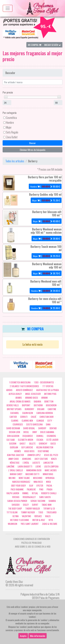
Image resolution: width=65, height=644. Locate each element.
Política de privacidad (31, 543)
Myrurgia (50, 478)
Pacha (49, 486)
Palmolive (31, 489)
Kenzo (54, 459)
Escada (40, 440)
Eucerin (13, 444)
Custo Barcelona (34, 424)
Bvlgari (41, 409)
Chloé (34, 417)
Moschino (38, 478)
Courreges (18, 424)
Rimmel (25, 493)
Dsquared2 (28, 436)
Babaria (37, 402)
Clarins (15, 421)
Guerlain (14, 447)
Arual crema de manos (20, 402)
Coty (50, 421)
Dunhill (40, 436)
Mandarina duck (34, 470)
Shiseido (16, 505)
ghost (23, 444)
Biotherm (38, 405)
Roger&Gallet (29, 497)
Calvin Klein (28, 413)
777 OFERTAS (48, 386)
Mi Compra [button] (35, 45)
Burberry (29, 409)
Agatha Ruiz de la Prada (47, 390)
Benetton (49, 402)
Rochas (16, 497)
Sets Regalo (12, 132)
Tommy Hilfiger (28, 512)
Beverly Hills (13, 405)
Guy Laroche (27, 447)
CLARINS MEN (27, 421)
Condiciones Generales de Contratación (32, 539)
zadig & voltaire (50, 524)
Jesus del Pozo (51, 455)
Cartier (13, 417)
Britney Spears (14, 409)
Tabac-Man (47, 505)
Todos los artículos (15, 161)
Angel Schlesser (33, 394)
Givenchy (43, 444)
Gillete (32, 444)
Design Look (15, 432)
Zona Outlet (12, 137)
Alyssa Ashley (15, 394)
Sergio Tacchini (38, 501)
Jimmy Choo (14, 459)
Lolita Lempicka (51, 466)
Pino (41, 489)
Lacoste (36, 463)
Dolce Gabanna (47, 432)
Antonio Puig (50, 394)
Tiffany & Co (49, 509)
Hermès (18, 451)
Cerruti (24, 417)
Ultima (16, 516)
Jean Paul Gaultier (15, 455)
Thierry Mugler (33, 509)
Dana (48, 424)
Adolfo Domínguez (24, 390)
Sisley (26, 505)
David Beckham (13, 428)
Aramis (19, 398)
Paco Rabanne (17, 489)
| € (45, 186)
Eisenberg (51, 436)
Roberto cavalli (49, 493)
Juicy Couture (41, 459)
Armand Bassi (32, 398)
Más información (38, 636)
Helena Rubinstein (45, 447)
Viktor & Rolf (39, 520)
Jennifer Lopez (34, 455)
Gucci (53, 444)
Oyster (40, 486)
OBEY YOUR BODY (18, 486)
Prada (49, 489)
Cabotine (52, 409)
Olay (31, 486)
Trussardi (51, 512)
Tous (41, 512)
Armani (44, 398)
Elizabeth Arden (26, 440)
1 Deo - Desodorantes (44, 382)
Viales (48, 516)
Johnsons (27, 459)
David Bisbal (29, 428)
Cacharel (15, 413)
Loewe (38, 466)
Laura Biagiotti (25, 466)
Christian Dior (47, 417)
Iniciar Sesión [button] (53, 45)
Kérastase (15, 463)
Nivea (48, 482)
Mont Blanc (24, 478)
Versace (38, 516)
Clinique (40, 421)
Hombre (10, 123)
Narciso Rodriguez (21, 482)
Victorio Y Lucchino (19, 520)
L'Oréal (26, 463)
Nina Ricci (38, 482)
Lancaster (48, 463)
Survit (35, 505)
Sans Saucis (45, 497)
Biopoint (26, 405)
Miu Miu (12, 478)
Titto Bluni (12, 512)
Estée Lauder (52, 440)
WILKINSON (12, 524)
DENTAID (53, 428)
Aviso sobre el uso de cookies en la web (33, 547)
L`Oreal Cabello (16, 470)
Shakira (52, 501)
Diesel (26, 432)
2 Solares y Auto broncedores (24, 386)
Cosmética (11, 118)
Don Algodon (13, 436)
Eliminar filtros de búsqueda (32, 150)
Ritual (35, 493)
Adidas (9, 390)
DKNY (35, 432)
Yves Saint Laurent (30, 524)
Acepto (23, 636)
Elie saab (11, 440)
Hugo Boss (29, 451)
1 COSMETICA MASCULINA (20, 382)
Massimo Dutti (32, 474)
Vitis (51, 520)
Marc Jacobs (51, 470)
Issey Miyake (43, 451)
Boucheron (51, 405)
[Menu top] (8, 8)
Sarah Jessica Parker (17, 501)
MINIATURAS (48, 474)
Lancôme (10, 466)
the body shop (15, 509)
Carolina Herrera (45, 413)
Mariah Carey (16, 474)
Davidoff (42, 428)
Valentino (26, 516)
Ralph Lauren (13, 493)
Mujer (9, 127)
